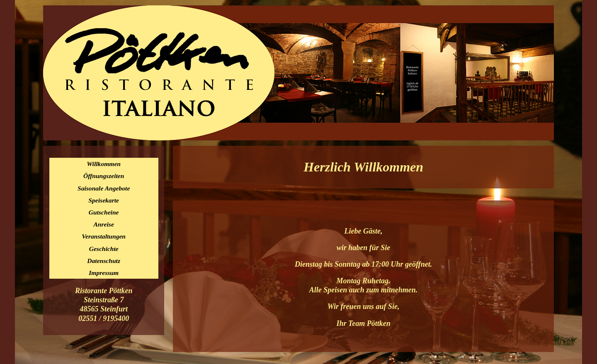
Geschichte (104, 249)
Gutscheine (104, 212)
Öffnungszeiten (104, 176)
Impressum (104, 273)
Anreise (103, 224)
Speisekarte (104, 200)
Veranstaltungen (104, 236)
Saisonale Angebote (104, 188)
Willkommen (104, 164)
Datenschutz (104, 261)
